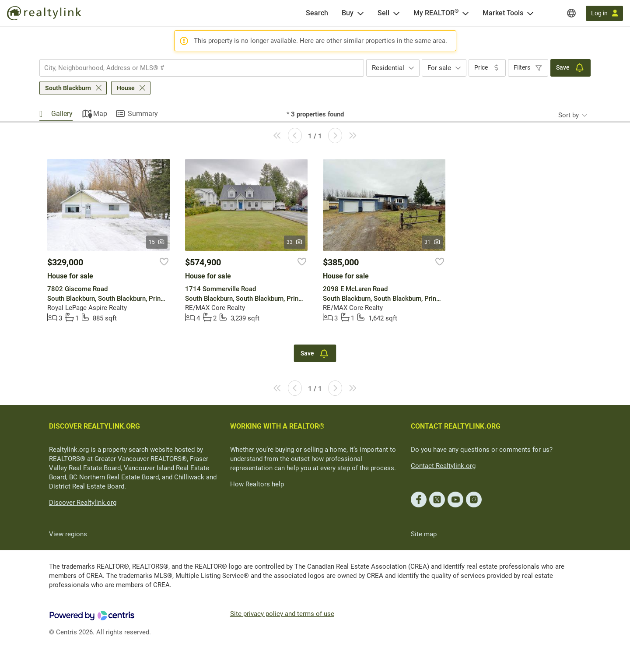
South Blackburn (68, 88)
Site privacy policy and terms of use (282, 614)
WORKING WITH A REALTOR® (277, 426)
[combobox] (202, 68)
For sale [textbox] (439, 68)
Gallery (62, 114)
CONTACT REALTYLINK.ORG (456, 426)
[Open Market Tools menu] (530, 13)
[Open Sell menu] (396, 13)
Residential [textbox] (388, 68)
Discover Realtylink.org (83, 503)
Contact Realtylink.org (443, 466)
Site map (424, 534)
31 (432, 242)
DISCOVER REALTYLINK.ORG (94, 426)
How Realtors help (257, 484)
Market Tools (503, 13)
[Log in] (604, 13)
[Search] (317, 13)
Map (100, 114)
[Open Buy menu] (360, 13)
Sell (383, 13)
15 (157, 242)
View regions (68, 534)
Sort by (569, 115)
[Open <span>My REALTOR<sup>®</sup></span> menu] (465, 13)
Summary (143, 114)
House (126, 88)
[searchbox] (196, 68)
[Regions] (571, 13)
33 (295, 242)
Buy (348, 13)
